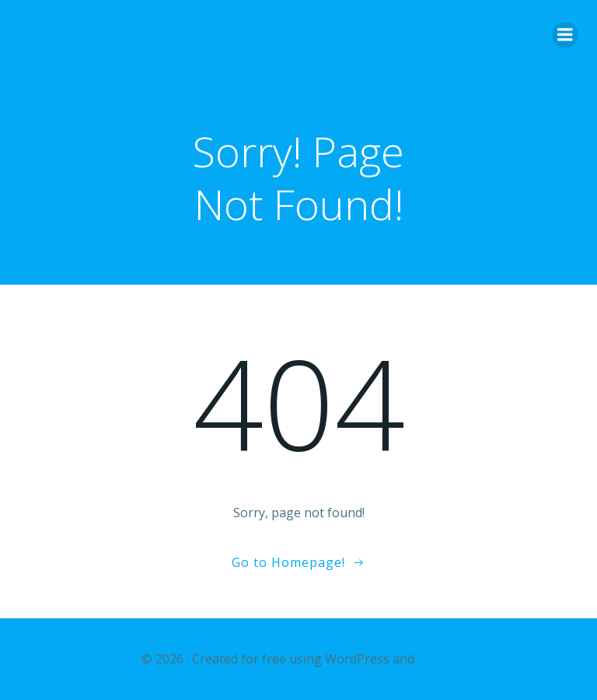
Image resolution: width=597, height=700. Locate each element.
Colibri (436, 659)
